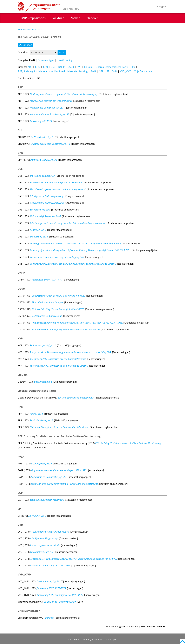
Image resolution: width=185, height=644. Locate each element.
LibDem (88, 67)
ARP (30, 67)
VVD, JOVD (126, 71)
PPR (133, 67)
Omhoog (25, 45)
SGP (101, 71)
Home (21, 30)
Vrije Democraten (144, 71)
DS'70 (71, 67)
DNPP (61, 67)
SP (108, 71)
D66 (53, 67)
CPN (45, 67)
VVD (115, 71)
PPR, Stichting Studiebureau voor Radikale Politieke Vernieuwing (53, 71)
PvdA (93, 71)
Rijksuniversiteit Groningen (39, 7)
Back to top (182, 641)
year (34, 30)
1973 (40, 30)
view (28, 30)
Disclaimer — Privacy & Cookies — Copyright (92, 639)
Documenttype (46, 60)
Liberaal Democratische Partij (112, 67)
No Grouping (66, 60)
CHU (38, 67)
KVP (79, 67)
